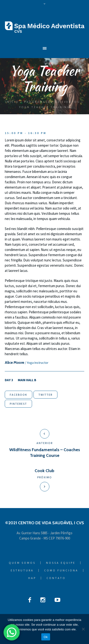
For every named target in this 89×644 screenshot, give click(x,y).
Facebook (19, 395)
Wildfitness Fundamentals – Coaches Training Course (45, 453)
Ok (46, 637)
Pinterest (18, 404)
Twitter (45, 395)
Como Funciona (61, 570)
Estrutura (22, 570)
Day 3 (9, 380)
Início (12, 102)
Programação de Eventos (52, 102)
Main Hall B (27, 380)
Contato (56, 578)
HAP (32, 578)
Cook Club (44, 471)
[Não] (83, 629)
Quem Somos (22, 563)
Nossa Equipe (61, 563)
